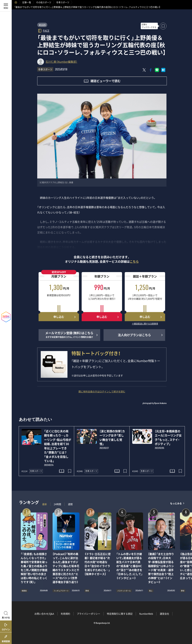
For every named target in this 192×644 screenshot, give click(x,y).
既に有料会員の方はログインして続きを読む (102, 391)
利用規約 (65, 614)
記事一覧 (27, 2)
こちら (134, 261)
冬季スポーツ (63, 2)
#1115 (42, 25)
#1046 (80, 471)
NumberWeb (146, 614)
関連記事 (187, 628)
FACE (46, 30)
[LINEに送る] (157, 70)
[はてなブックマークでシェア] (163, 70)
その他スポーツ (44, 2)
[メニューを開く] (6, 6)
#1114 (24, 471)
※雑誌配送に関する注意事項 (145, 324)
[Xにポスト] (144, 70)
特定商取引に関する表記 (120, 614)
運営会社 (164, 614)
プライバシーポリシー (88, 614)
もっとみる (176, 503)
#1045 (135, 471)
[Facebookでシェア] (151, 70)
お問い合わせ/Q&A (44, 614)
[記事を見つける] (6, 614)
